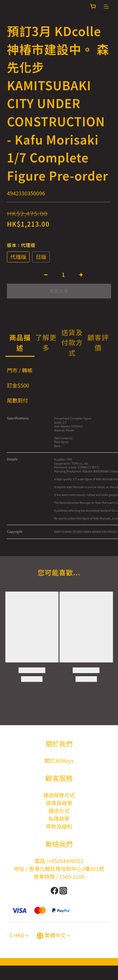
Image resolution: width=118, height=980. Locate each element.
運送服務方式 (59, 795)
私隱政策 (59, 819)
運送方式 (59, 811)
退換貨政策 (59, 803)
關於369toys (59, 761)
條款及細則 (59, 826)
